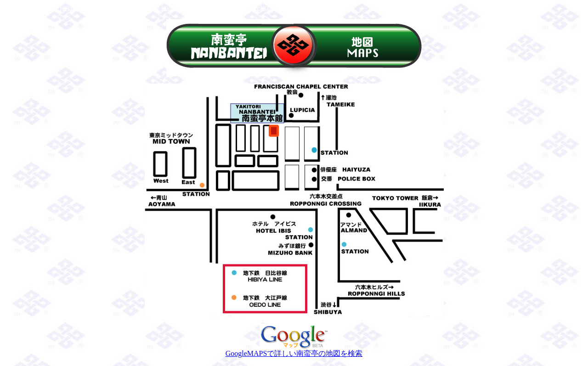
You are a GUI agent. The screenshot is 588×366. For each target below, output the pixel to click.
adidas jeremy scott (147, 8)
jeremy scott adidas (88, 8)
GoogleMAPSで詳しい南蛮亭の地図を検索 (294, 350)
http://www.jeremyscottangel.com (227, 8)
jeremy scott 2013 (305, 8)
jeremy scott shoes (31, 8)
